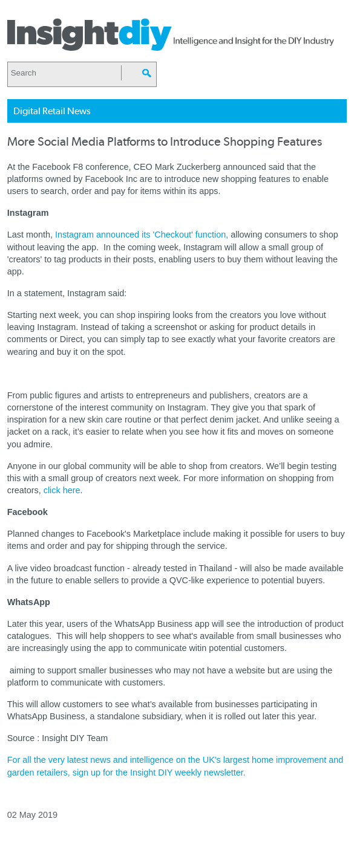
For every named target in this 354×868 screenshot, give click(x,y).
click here (62, 490)
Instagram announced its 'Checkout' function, (142, 235)
